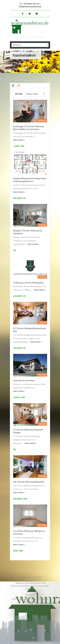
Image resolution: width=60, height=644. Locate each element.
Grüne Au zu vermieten (24, 381)
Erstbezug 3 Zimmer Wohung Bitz (28, 283)
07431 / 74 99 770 (32, 37)
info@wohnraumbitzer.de (30, 6)
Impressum (30, 595)
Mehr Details (19, 140)
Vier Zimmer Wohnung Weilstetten (29, 482)
